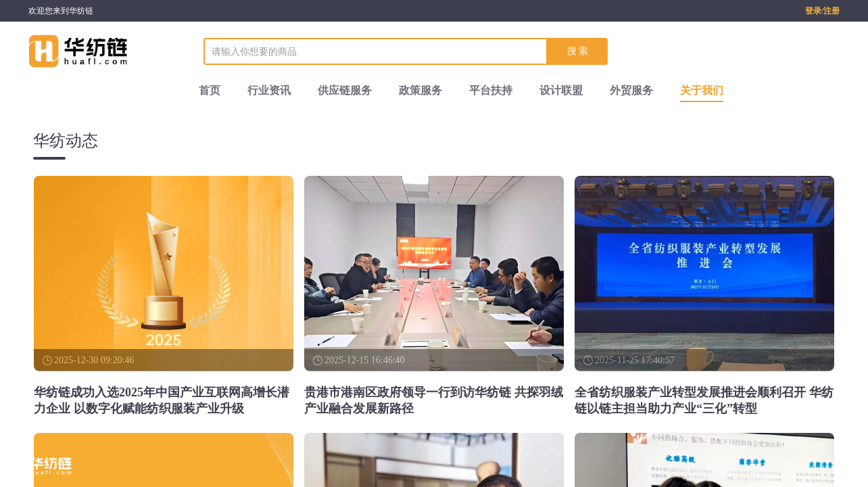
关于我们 (702, 90)
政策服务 (420, 90)
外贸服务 (631, 90)
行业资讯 (269, 90)
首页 (210, 90)
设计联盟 (561, 90)
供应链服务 (345, 90)
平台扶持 (491, 90)
